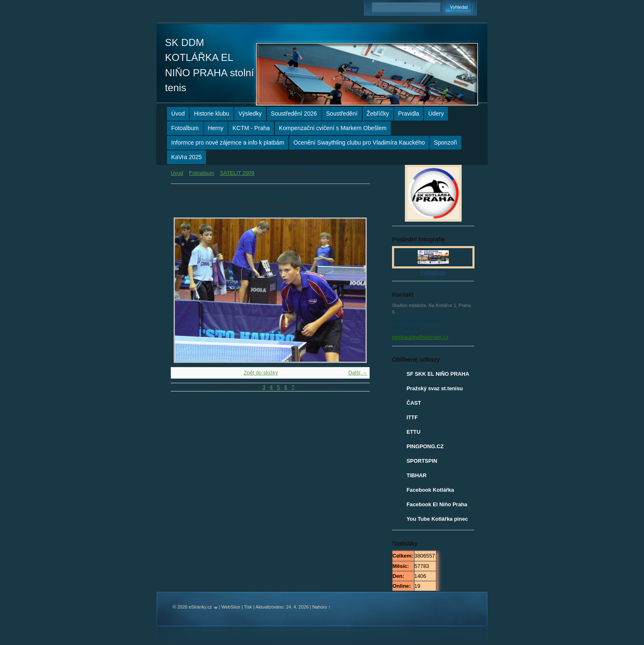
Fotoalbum (185, 128)
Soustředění (342, 114)
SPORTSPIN (422, 461)
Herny (216, 128)
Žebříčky (378, 114)
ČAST (414, 403)
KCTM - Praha (251, 128)
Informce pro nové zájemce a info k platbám (228, 143)
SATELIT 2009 (237, 173)
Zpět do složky (261, 373)
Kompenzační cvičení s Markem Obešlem (333, 128)
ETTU (413, 432)
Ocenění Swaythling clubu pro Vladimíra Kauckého (359, 143)
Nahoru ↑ (321, 607)
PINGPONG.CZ (425, 446)
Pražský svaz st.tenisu (435, 388)
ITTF (412, 417)
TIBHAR (416, 475)
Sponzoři (445, 143)
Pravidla (409, 114)
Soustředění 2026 (294, 114)
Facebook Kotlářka (430, 490)
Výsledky (250, 114)
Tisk (248, 607)
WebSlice (231, 607)
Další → (358, 373)
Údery (436, 114)
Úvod (178, 114)
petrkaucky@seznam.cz (420, 337)
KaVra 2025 (186, 157)
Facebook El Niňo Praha (437, 504)
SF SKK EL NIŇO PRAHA (438, 374)
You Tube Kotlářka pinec (437, 519)
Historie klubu (212, 114)
